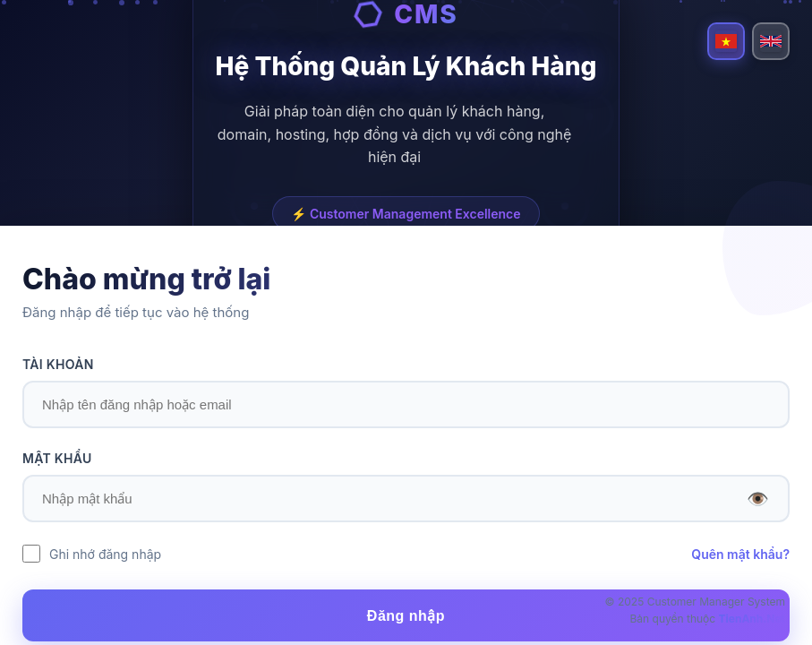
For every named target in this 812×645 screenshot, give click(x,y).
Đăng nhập (406, 616)
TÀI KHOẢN (58, 364)
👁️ (758, 499)
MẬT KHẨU (57, 458)
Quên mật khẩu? (740, 554)
